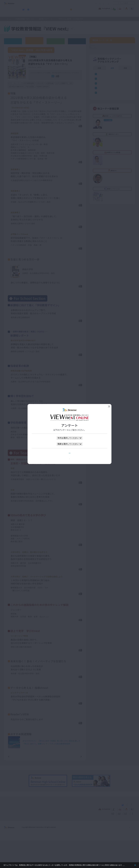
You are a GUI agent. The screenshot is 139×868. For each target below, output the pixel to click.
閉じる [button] (131, 864)
